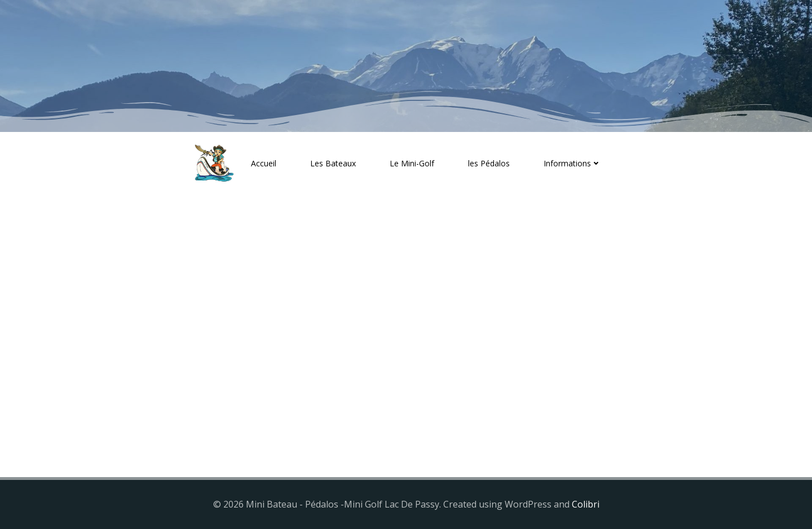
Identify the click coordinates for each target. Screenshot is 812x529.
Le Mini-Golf (412, 163)
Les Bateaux (333, 163)
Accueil (264, 163)
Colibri (586, 504)
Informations (572, 163)
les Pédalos (489, 163)
